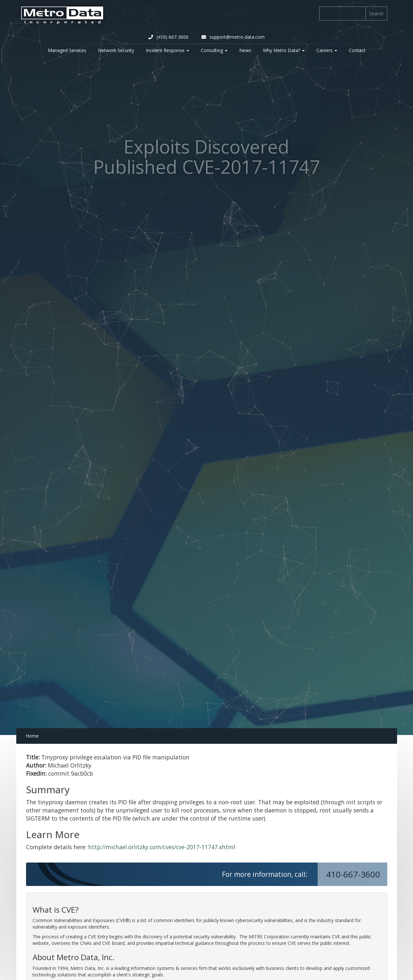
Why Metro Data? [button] (284, 50)
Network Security (116, 50)
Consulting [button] (214, 50)
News (245, 50)
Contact (357, 50)
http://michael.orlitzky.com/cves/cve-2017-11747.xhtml (162, 847)
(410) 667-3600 (168, 37)
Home (32, 736)
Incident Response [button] (167, 50)
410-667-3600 (354, 874)
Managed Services (67, 50)
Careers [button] (327, 50)
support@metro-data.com (233, 37)
